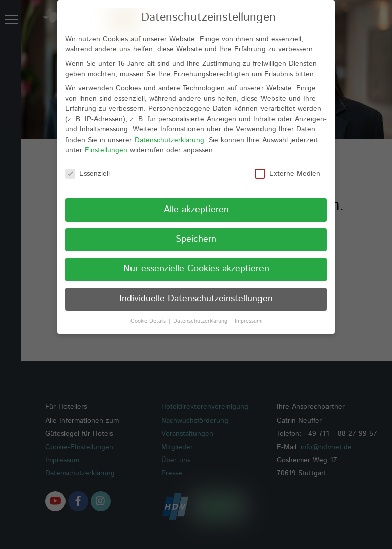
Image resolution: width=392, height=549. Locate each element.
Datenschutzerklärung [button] (201, 310)
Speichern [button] (196, 228)
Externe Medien (288, 163)
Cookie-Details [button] (149, 310)
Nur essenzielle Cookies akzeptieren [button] (196, 257)
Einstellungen (106, 139)
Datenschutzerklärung (169, 128)
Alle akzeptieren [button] (196, 198)
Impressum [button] (248, 310)
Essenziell (87, 163)
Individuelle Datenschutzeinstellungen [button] (196, 287)
